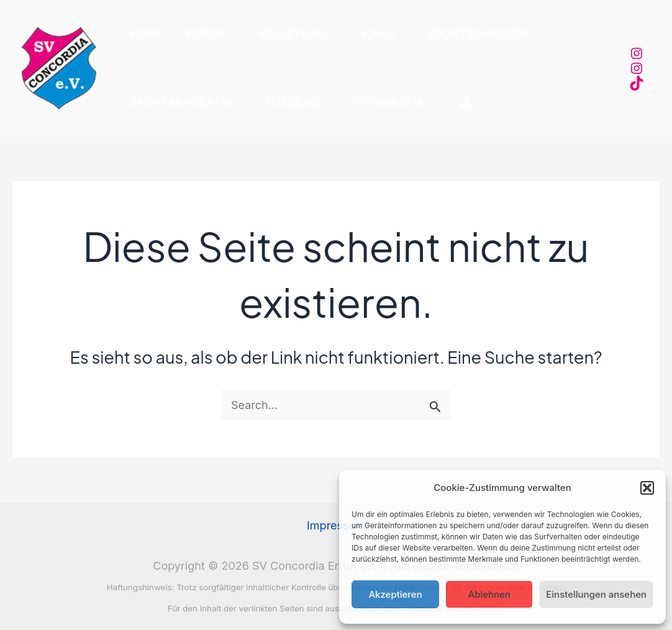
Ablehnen (489, 594)
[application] (220, 34)
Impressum (336, 525)
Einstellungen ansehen (596, 594)
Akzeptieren (395, 594)
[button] (647, 488)
